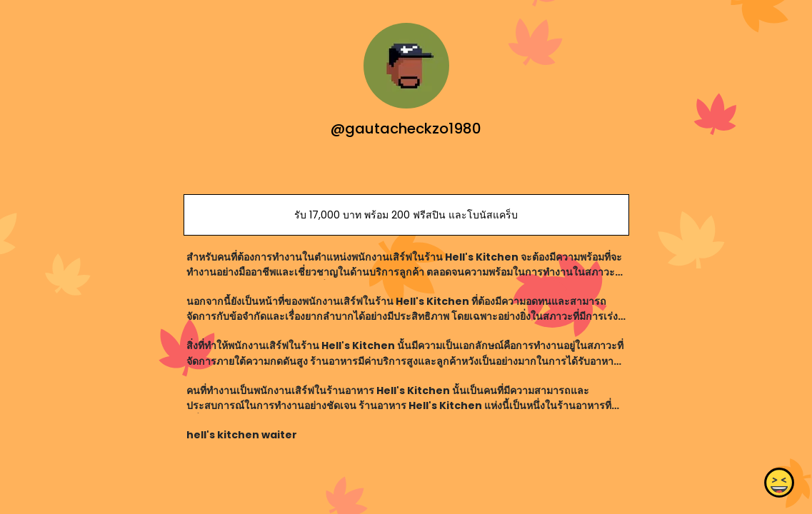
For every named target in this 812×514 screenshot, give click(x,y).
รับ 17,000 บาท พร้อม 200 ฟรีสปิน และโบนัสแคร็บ (406, 215)
